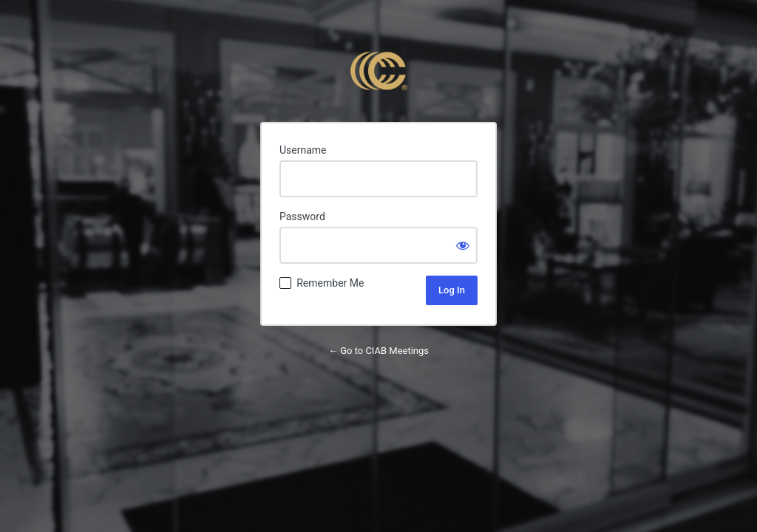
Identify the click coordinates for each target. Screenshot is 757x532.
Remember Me (330, 283)
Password (302, 216)
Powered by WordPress (378, 71)
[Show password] (463, 245)
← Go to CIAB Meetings (378, 351)
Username (303, 150)
